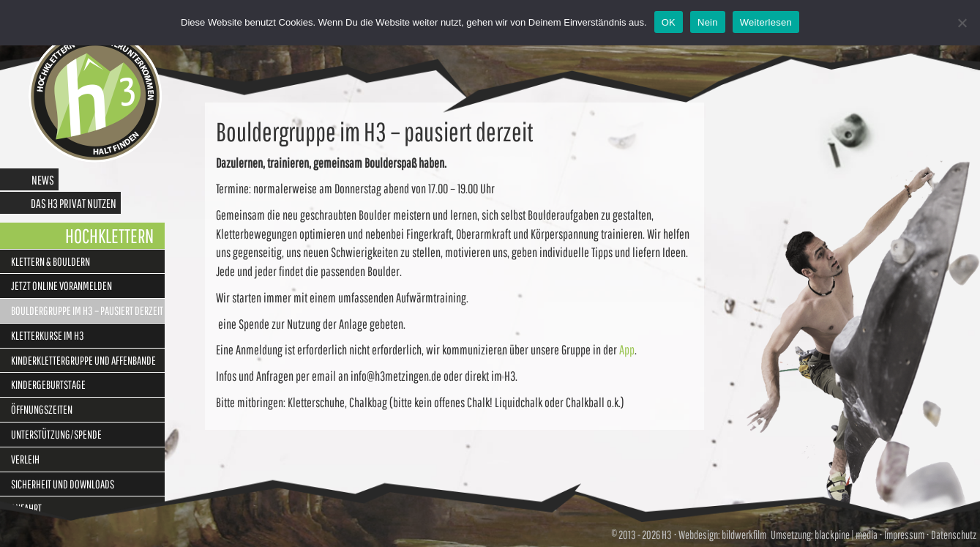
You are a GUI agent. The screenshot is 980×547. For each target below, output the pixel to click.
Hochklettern (109, 235)
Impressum (904, 535)
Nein (708, 22)
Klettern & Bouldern (51, 261)
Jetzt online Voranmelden (61, 286)
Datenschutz (954, 535)
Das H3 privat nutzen (74, 203)
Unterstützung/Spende (56, 434)
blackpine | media (845, 535)
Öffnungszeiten (42, 409)
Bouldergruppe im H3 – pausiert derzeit (87, 310)
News (43, 180)
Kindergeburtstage (48, 384)
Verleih (25, 459)
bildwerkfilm (744, 535)
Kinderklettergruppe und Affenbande (83, 360)
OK (669, 22)
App (627, 350)
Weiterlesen (766, 22)
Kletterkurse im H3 (48, 335)
